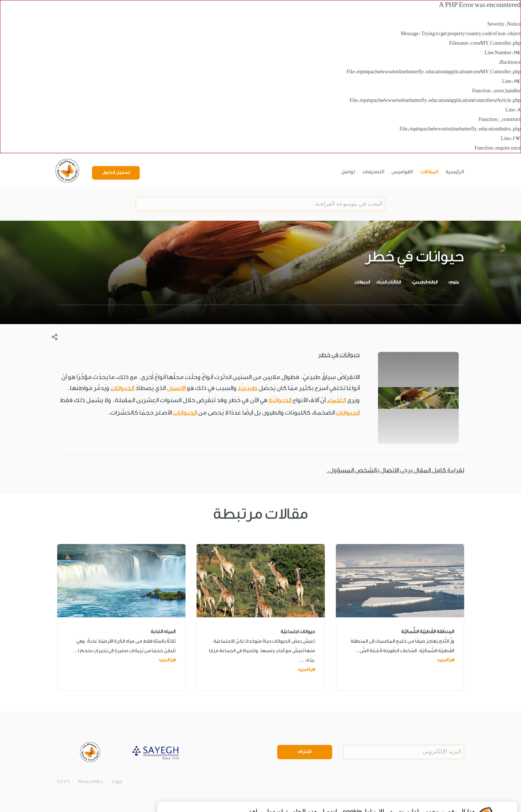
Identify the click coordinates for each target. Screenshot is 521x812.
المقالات (429, 172)
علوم (454, 282)
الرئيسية (455, 172)
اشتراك (305, 752)
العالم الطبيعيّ (425, 282)
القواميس (402, 172)
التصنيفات (373, 172)
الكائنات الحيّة (389, 282)
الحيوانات (362, 282)
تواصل (348, 172)
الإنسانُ (176, 388)
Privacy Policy (90, 782)
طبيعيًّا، (247, 388)
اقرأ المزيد (446, 660)
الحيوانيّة (280, 400)
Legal (117, 782)
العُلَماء (336, 400)
